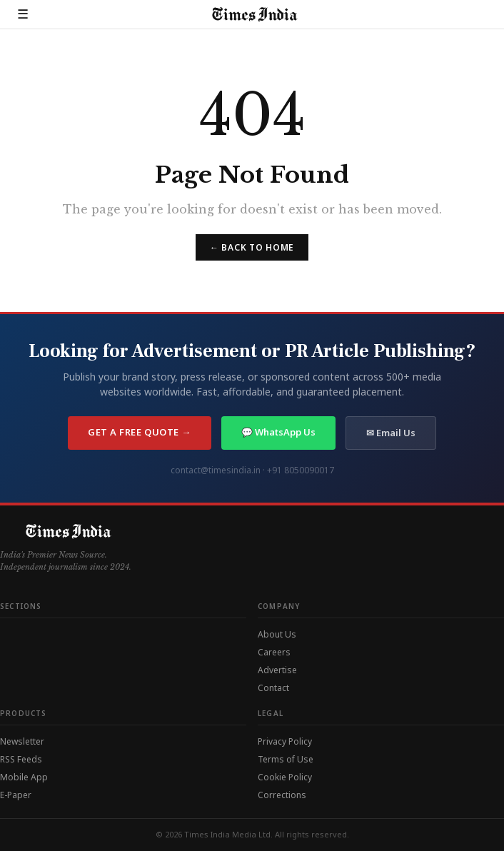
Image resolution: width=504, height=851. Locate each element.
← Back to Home (252, 247)
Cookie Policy (285, 777)
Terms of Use (286, 759)
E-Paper (16, 795)
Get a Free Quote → (139, 432)
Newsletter (22, 741)
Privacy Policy (285, 741)
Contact (273, 688)
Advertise (277, 670)
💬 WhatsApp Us (278, 432)
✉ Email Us (391, 433)
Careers (274, 652)
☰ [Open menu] (23, 14)
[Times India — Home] (251, 15)
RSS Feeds (21, 759)
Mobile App (24, 777)
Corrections (282, 795)
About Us (277, 634)
